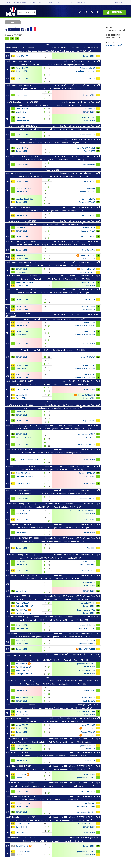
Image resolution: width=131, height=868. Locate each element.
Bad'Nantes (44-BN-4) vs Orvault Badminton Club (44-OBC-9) (53, 579)
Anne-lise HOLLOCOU (24, 199)
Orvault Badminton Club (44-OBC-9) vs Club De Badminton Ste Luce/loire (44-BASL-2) (53, 293)
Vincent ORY (90, 761)
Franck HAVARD (22, 68)
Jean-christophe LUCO (86, 610)
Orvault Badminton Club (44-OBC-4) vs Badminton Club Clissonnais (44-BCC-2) (53, 160)
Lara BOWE (90, 640)
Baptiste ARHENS (88, 570)
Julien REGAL (21, 112)
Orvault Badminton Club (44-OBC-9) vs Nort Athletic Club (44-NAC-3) (53, 265)
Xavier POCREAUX (88, 343)
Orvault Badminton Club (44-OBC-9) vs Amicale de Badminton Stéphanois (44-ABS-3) (53, 493)
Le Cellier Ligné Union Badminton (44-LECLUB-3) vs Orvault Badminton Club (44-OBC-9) (53, 279)
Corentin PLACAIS (88, 269)
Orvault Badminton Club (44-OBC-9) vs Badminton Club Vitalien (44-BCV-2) (53, 800)
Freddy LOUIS (21, 711)
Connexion (115, 12)
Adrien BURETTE (22, 121)
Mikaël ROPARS (89, 310)
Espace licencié (36, 2)
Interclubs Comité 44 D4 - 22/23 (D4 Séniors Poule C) (77, 449)
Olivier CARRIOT (22, 827)
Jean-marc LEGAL (23, 514)
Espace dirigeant (21, 2)
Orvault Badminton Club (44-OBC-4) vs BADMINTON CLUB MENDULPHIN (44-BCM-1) (53, 245)
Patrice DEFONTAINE (24, 283)
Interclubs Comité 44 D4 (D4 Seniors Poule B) (80, 61)
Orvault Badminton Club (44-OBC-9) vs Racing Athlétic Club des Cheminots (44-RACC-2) (53, 637)
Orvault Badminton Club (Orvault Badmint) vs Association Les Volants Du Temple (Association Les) (53, 786)
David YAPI (91, 749)
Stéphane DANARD (87, 499)
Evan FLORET (90, 151)
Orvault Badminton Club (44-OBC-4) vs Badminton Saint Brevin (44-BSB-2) (53, 541)
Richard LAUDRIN (23, 715)
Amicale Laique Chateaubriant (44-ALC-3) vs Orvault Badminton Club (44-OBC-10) (53, 105)
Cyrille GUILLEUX (88, 250)
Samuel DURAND (88, 216)
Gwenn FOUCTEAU (87, 255)
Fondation (60, 2)
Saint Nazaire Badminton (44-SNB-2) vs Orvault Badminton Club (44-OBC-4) (53, 470)
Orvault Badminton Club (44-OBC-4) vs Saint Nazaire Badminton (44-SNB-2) (53, 319)
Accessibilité (120, 2)
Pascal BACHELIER (23, 613)
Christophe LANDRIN (24, 476)
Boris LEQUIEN (89, 728)
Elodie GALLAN (89, 323)
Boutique (70, 2)
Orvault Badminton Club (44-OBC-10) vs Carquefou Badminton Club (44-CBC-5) (53, 143)
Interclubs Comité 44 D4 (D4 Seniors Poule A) (80, 207)
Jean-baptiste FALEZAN (86, 71)
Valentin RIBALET (88, 698)
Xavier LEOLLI (21, 95)
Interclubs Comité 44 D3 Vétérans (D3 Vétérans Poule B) (76, 48)
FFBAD (9, 2)
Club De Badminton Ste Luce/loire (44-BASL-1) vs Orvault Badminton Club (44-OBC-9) (53, 528)
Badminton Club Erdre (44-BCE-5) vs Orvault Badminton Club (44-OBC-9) (53, 453)
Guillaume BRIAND (88, 68)
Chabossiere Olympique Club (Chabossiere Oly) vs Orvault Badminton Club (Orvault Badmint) (53, 820)
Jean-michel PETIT (88, 134)
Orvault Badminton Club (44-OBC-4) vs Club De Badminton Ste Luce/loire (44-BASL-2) (53, 176)
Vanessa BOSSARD (23, 511)
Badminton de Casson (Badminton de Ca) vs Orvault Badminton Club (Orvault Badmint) (53, 769)
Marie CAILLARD (88, 725)
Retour (14, 22)
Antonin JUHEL (21, 395)
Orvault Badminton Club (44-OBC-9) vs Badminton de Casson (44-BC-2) (53, 721)
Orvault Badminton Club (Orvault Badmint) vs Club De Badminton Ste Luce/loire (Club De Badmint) (53, 742)
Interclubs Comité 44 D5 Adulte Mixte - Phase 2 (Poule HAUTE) (73, 681)
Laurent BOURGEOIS (24, 286)
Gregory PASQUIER (87, 272)
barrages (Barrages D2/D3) (88, 705)
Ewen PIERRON (22, 398)
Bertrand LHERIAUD (87, 192)
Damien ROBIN (89, 56)
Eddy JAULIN (21, 774)
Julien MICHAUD (89, 182)
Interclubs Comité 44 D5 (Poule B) (85, 752)
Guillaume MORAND (24, 189)
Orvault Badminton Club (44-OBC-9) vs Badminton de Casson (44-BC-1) (53, 211)
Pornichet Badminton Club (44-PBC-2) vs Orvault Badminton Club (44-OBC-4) (53, 507)
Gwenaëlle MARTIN (87, 603)
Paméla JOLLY (89, 803)
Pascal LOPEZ (21, 610)
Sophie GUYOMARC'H (24, 824)
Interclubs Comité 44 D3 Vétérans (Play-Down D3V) (78, 173)
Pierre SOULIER (22, 56)
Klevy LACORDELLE (87, 649)
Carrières (81, 2)
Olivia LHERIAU (22, 109)
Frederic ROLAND (88, 732)
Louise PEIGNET (89, 562)
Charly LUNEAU (89, 691)
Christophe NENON (23, 628)
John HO (19, 735)
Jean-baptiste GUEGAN (86, 806)
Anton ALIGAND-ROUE (86, 148)
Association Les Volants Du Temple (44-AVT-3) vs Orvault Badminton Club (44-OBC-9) (53, 384)
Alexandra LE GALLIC (24, 323)
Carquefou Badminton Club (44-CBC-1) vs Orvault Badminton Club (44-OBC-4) (53, 88)
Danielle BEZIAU (89, 199)
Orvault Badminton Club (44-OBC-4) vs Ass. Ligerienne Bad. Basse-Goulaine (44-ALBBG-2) (53, 429)
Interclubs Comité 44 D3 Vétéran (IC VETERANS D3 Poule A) (74, 739)
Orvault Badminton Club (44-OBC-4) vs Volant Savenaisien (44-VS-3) (53, 408)
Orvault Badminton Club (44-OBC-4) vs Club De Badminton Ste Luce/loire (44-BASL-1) (53, 129)
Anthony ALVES (89, 165)
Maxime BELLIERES (87, 628)
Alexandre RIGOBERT (86, 444)
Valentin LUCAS (22, 389)
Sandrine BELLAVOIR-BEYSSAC (83, 511)
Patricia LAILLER (22, 603)
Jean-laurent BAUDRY (86, 434)
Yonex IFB (49, 2)
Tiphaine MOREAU (23, 803)
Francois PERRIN (22, 519)
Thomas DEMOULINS (86, 395)
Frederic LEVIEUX (88, 231)
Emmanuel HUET (88, 791)
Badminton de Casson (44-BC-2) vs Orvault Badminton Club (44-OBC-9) (53, 841)
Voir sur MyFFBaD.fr (114, 45)
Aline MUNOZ (21, 562)
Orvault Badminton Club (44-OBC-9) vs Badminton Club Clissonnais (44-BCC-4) (53, 684)
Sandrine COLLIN (88, 306)
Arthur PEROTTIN (23, 533)
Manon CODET (89, 109)
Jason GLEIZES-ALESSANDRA (27, 459)
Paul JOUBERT (89, 78)
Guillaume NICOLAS (24, 855)
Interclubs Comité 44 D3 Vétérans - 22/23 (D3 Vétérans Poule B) (73, 405)
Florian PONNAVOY (87, 643)
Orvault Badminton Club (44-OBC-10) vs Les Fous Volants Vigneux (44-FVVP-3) (53, 64)
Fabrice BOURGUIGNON (85, 326)
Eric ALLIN (91, 548)
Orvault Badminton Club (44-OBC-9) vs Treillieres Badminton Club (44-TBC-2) (53, 558)
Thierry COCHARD (88, 420)
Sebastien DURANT (23, 851)
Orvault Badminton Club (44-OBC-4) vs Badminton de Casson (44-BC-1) (53, 224)
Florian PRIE (90, 299)
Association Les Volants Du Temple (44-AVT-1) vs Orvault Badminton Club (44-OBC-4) (53, 599)
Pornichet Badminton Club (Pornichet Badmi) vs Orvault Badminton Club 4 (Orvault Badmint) (53, 708)
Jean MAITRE (21, 591)
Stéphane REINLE (88, 189)
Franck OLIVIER (89, 331)
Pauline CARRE (89, 228)
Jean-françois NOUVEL (86, 711)
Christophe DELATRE (24, 606)
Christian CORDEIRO (87, 565)
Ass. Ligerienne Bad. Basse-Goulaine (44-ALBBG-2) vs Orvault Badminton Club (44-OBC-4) (53, 51)
